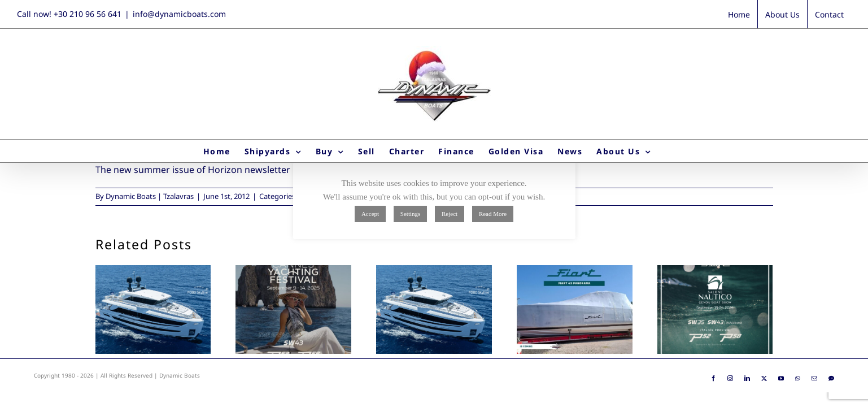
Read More (493, 214)
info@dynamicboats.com (179, 14)
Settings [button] (410, 214)
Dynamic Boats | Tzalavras (150, 196)
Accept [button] (370, 214)
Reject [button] (450, 214)
